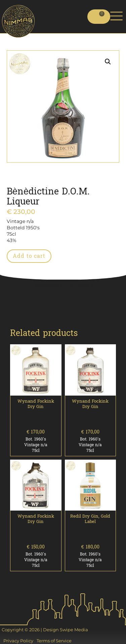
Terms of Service (54, 641)
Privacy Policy (18, 641)
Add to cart (29, 256)
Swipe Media (74, 630)
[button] (108, 62)
